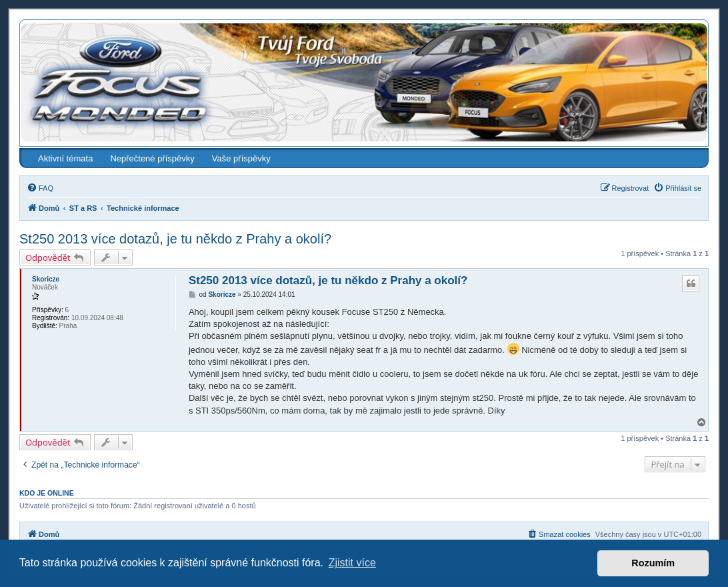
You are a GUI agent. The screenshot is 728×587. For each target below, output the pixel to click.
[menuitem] (40, 188)
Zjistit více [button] (352, 563)
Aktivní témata (65, 158)
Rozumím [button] (653, 563)
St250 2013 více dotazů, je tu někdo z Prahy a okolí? (175, 239)
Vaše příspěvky (241, 158)
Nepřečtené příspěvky (152, 158)
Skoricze (46, 279)
